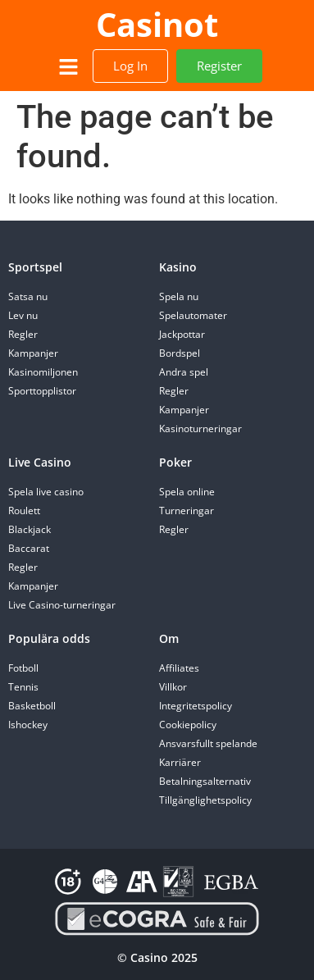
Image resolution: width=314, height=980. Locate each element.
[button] (68, 68)
